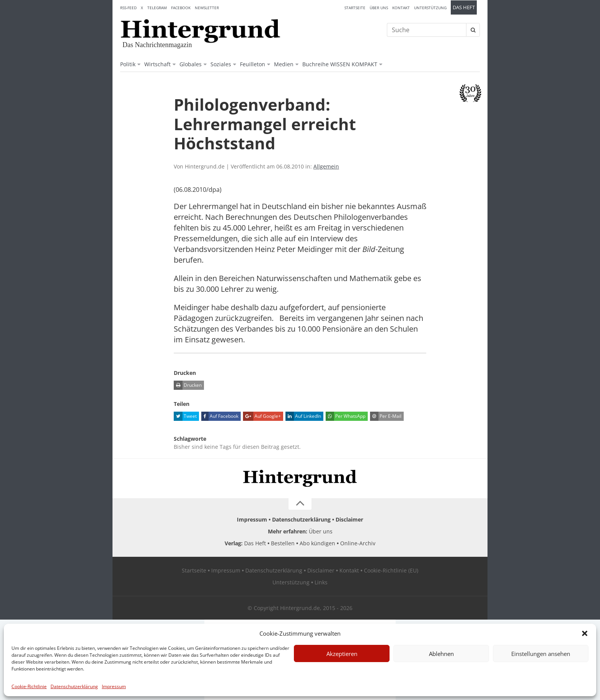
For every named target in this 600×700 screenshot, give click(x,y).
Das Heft (464, 7)
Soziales (221, 64)
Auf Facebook (220, 416)
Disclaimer (349, 519)
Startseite (355, 8)
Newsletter (207, 8)
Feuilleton (253, 64)
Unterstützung (430, 8)
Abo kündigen (317, 543)
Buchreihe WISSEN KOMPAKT (340, 64)
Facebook (181, 8)
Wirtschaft (157, 64)
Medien (284, 64)
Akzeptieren (342, 654)
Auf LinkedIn (303, 416)
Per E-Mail (386, 416)
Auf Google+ (262, 416)
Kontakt (401, 8)
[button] (585, 633)
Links (321, 582)
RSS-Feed (128, 8)
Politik (128, 64)
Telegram (157, 8)
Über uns (379, 8)
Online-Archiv (358, 543)
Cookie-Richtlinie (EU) (391, 570)
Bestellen (283, 543)
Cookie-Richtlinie (29, 686)
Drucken (188, 385)
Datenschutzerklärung (74, 686)
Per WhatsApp (346, 416)
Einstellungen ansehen (541, 654)
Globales (191, 64)
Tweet (185, 416)
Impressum (114, 686)
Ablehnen (441, 654)
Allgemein (326, 166)
